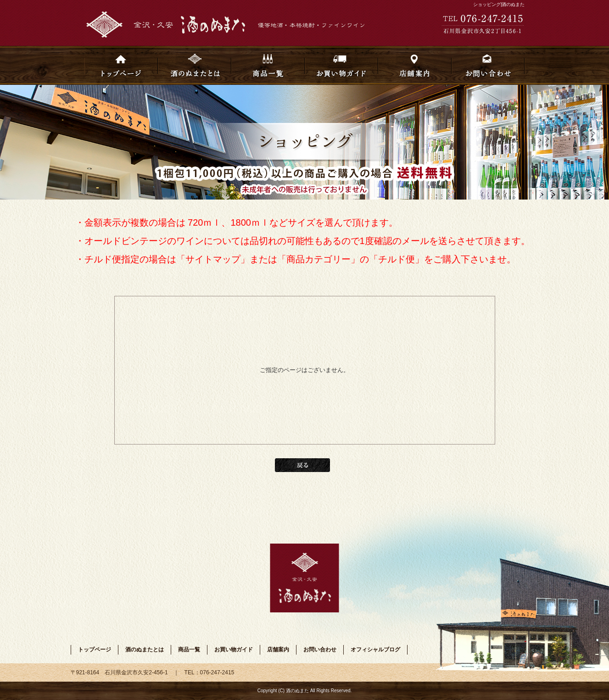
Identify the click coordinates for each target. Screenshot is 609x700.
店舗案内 (415, 65)
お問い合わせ (488, 65)
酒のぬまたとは (195, 65)
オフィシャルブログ (375, 650)
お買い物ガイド (341, 65)
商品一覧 (268, 65)
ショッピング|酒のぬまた (499, 4)
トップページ (121, 65)
